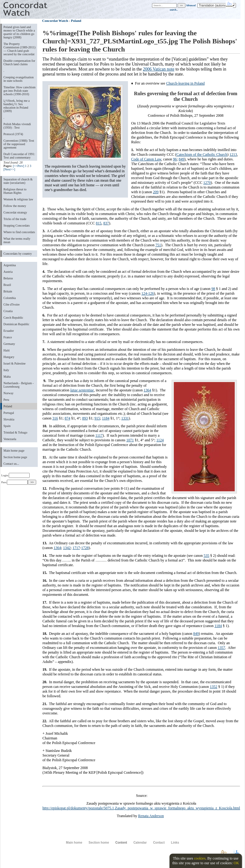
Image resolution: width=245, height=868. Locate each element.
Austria (8, 272)
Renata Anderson (151, 816)
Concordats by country (18, 254)
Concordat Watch (55, 21)
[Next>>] (9, 169)
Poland (8, 406)
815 (99, 223)
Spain (7, 426)
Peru (6, 400)
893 (85, 418)
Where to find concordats (19, 232)
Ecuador (9, 331)
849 (182, 159)
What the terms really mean (17, 240)
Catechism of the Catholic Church (202, 154)
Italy (6, 370)
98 (213, 289)
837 (106, 223)
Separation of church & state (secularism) (18, 181)
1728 (85, 548)
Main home (74, 843)
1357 (222, 648)
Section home (99, 843)
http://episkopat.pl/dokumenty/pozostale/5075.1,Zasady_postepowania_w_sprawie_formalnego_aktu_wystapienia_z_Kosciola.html (141, 808)
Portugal (9, 413)
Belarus (8, 278)
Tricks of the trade (15, 219)
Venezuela (10, 439)
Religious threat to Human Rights (15, 191)
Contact (159, 843)
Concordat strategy (15, 212)
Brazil (7, 285)
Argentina (10, 265)
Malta (7, 377)
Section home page (15, 457)
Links (175, 843)
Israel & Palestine (15, 363)
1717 (76, 548)
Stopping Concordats (17, 226)
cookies (200, 858)
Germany (9, 344)
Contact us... (11, 464)
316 (55, 418)
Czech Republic (13, 318)
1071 (130, 440)
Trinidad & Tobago (15, 432)
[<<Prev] (18, 166)
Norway (8, 393)
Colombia (10, 298)
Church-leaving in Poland (185, 83)
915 (97, 418)
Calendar (140, 843)
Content (121, 843)
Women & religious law (18, 199)
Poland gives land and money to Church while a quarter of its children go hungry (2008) (19, 32)
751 (158, 245)
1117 (99, 435)
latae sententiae (82, 390)
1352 (213, 687)
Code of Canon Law (146, 159)
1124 (160, 440)
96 (175, 159)
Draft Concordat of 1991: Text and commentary (19, 156)
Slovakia (9, 419)
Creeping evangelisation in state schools (19, 79)
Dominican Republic (16, 324)
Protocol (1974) (13, 134)
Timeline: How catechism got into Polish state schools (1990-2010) (20, 91)
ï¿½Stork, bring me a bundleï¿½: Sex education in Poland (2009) (17, 106)
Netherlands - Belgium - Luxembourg (19, 385)
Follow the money (15, 206)
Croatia (8, 311)
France (8, 337)
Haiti (7, 350)
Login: (15, 475)
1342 (67, 548)
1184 (106, 418)
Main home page (14, 451)
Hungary (9, 357)
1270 (207, 183)
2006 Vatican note (159, 69)
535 (206, 556)
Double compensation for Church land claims (19, 62)
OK (236, 863)
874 (67, 418)
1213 (233, 154)
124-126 (148, 293)
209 (156, 192)
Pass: (15, 482)
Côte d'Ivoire (12, 304)
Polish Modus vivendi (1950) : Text (17, 126)
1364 (147, 390)
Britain (8, 291)
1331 (125, 418)
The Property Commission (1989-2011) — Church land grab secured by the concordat (20, 49)
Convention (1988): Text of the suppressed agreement (19, 144)
